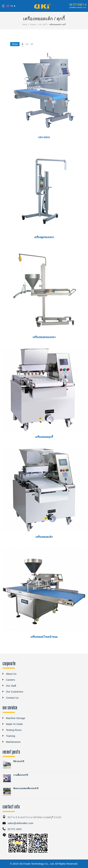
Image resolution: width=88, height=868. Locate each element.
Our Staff (11, 686)
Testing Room (14, 730)
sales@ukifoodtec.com (78, 8)
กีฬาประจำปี (19, 761)
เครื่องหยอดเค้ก (44, 537)
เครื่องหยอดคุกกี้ (44, 437)
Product (33, 25)
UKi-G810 (44, 137)
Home (25, 25)
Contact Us (12, 698)
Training (11, 736)
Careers (10, 680)
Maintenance (13, 742)
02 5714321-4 (78, 5)
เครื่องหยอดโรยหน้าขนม (44, 637)
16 (27, 44)
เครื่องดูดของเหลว (44, 237)
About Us (11, 674)
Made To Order (14, 724)
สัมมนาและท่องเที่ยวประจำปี (26, 788)
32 (32, 44)
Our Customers (15, 692)
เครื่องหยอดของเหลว (44, 337)
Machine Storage (16, 718)
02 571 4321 (15, 829)
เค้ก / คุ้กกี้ (43, 25)
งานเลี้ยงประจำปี (21, 775)
